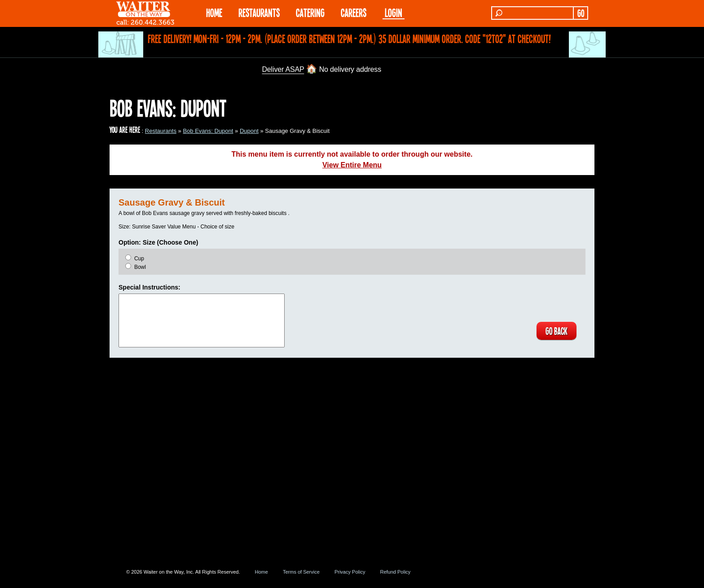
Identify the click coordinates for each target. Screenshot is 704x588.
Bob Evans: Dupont (208, 131)
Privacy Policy (350, 572)
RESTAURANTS (259, 12)
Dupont (249, 131)
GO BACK (557, 331)
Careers (354, 12)
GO (581, 13)
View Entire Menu (352, 165)
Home (262, 572)
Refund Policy (395, 572)
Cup (139, 259)
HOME (214, 12)
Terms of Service (301, 572)
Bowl (140, 267)
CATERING (310, 12)
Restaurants (161, 131)
